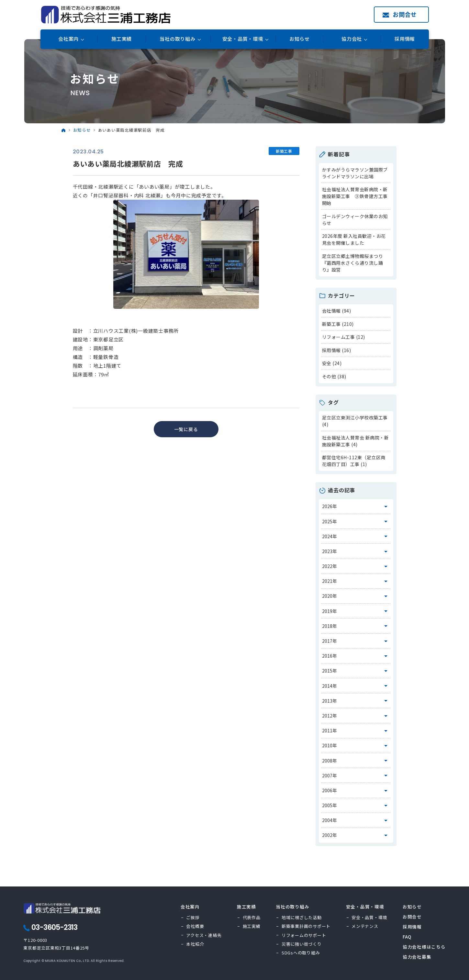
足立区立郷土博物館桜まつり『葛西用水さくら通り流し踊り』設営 (353, 263)
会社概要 (195, 926)
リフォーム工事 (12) (344, 337)
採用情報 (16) (337, 350)
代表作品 (252, 917)
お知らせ (300, 39)
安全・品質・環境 (369, 917)
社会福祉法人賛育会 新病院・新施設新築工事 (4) (356, 441)
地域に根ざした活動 (302, 917)
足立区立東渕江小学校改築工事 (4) (355, 421)
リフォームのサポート (304, 935)
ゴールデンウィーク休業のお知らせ (355, 220)
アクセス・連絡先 (204, 935)
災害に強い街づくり (302, 944)
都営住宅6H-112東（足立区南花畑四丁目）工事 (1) (354, 461)
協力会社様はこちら (424, 947)
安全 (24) (332, 363)
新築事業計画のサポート (306, 926)
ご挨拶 (193, 917)
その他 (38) (334, 376)
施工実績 (122, 39)
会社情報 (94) (337, 311)
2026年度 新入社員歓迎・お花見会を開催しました (354, 239)
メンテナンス (365, 926)
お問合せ (405, 14)
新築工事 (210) (338, 324)
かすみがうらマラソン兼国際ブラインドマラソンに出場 (355, 173)
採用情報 (405, 39)
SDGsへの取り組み (301, 953)
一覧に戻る (186, 429)
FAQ (407, 937)
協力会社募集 (417, 957)
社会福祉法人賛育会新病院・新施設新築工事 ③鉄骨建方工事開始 (355, 196)
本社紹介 (195, 944)
